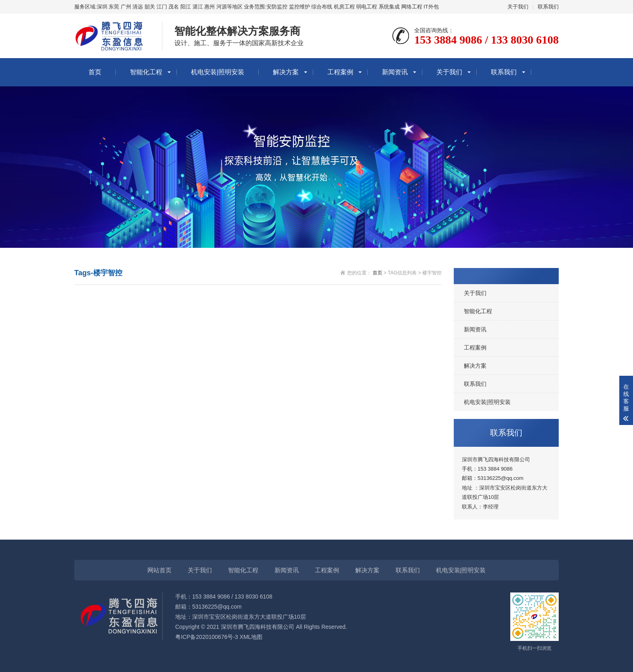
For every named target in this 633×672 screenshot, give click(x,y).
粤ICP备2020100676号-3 (207, 637)
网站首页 (159, 570)
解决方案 (286, 72)
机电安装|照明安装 (218, 72)
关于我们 (518, 7)
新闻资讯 (395, 72)
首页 (95, 72)
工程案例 (340, 72)
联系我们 (548, 7)
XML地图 (251, 637)
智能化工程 (146, 72)
